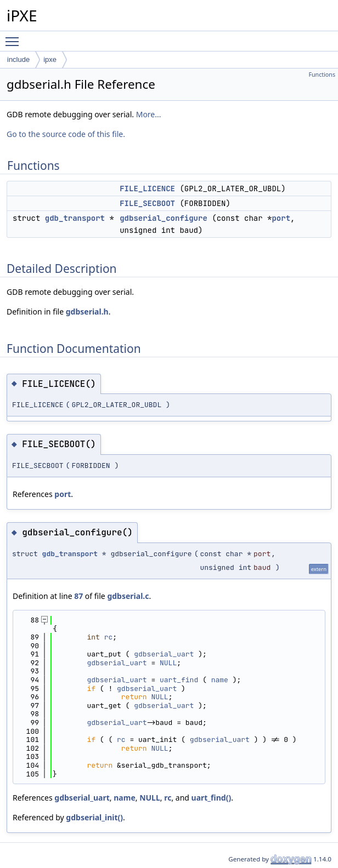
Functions (322, 75)
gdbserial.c (128, 596)
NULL (168, 663)
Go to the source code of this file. (66, 134)
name (220, 680)
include (18, 59)
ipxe (50, 59)
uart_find (179, 680)
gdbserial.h (87, 312)
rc (109, 637)
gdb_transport (75, 218)
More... (149, 114)
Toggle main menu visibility (15, 37)
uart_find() (212, 798)
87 (78, 596)
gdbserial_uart (164, 654)
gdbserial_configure (164, 218)
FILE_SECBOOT (147, 203)
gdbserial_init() (94, 817)
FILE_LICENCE (147, 189)
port (281, 218)
